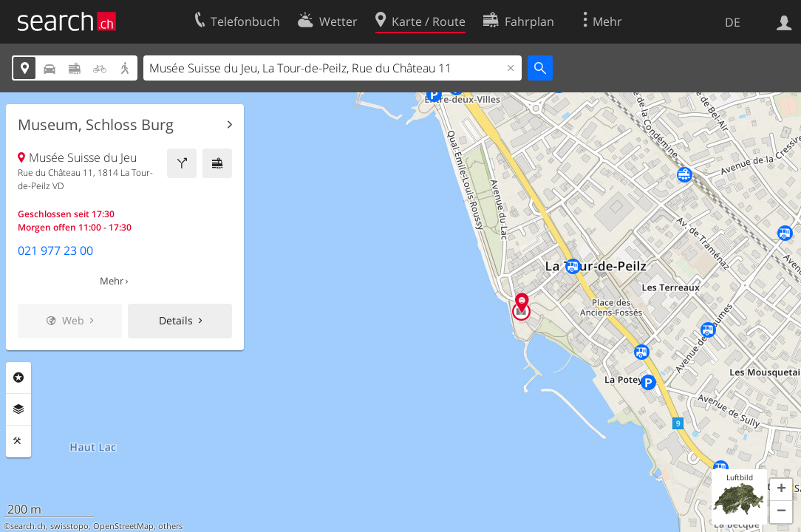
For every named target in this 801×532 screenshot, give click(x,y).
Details (176, 320)
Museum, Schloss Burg (96, 125)
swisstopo (69, 526)
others (170, 526)
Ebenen (18, 409)
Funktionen (18, 441)
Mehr (112, 281)
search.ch (28, 526)
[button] (781, 490)
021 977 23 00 (55, 250)
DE (733, 22)
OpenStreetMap (123, 526)
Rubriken (18, 378)
